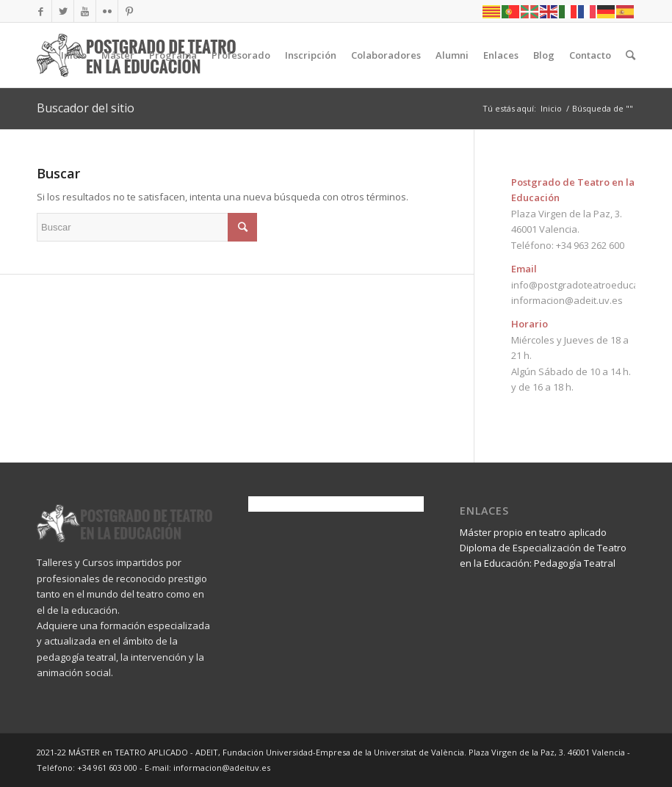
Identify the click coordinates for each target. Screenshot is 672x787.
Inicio (551, 108)
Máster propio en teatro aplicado (533, 532)
